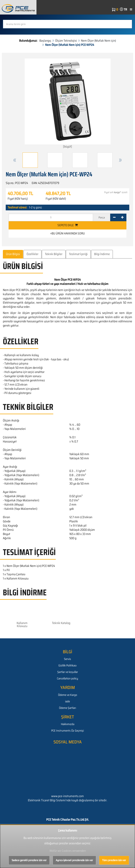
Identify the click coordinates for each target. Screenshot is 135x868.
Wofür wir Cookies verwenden (68, 851)
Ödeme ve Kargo (68, 695)
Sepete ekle (68, 225)
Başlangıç (45, 41)
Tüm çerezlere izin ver (114, 860)
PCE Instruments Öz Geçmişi (67, 731)
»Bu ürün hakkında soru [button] (67, 233)
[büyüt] (68, 104)
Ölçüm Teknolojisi (66, 41)
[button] (15, 160)
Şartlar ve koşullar (68, 672)
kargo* (118, 192)
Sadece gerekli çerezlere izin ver (29, 860)
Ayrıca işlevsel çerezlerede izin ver (74, 860)
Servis (67, 659)
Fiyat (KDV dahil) (56, 199)
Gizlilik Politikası (67, 665)
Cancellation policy (67, 678)
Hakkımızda (68, 724)
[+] (122, 217)
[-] (114, 217)
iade (67, 701)
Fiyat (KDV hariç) (18, 199)
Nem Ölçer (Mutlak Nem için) (98, 41)
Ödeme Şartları (67, 708)
